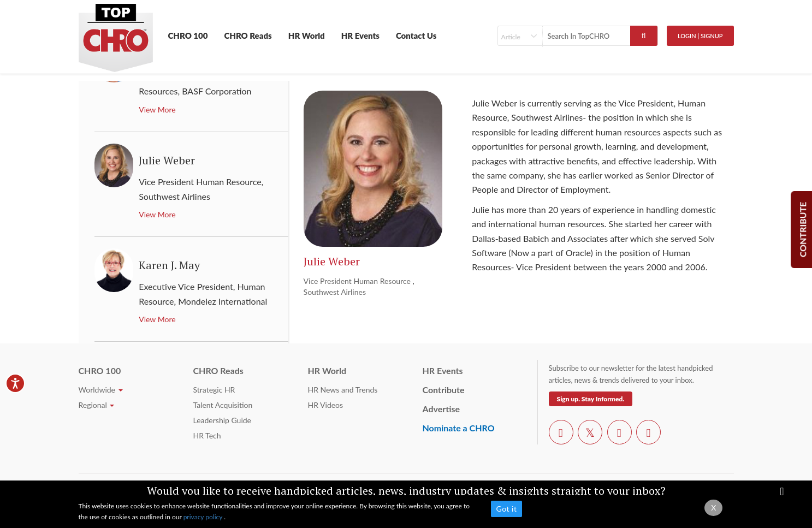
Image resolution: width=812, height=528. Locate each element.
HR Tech (207, 435)
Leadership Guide (222, 420)
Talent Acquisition (223, 405)
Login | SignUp (700, 36)
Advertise (441, 409)
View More (157, 109)
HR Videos (326, 405)
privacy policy (204, 517)
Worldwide (101, 390)
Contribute (444, 390)
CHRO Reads (248, 35)
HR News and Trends (343, 390)
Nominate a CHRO (459, 428)
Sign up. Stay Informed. (591, 399)
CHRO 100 (188, 35)
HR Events (360, 35)
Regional (97, 405)
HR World (307, 35)
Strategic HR (214, 390)
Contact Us (416, 35)
